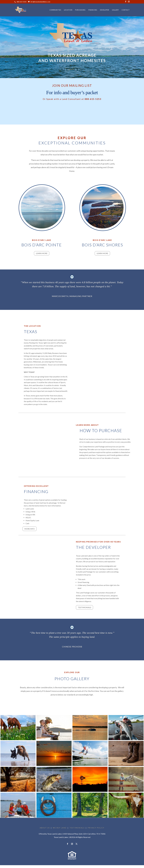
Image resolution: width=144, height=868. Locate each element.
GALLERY (115, 10)
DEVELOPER (105, 10)
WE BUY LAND (60, 828)
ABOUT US (72, 70)
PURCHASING (80, 10)
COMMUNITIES (55, 10)
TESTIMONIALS (77, 828)
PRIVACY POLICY (96, 828)
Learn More (42, 253)
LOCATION (68, 10)
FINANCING (93, 10)
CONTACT (126, 10)
